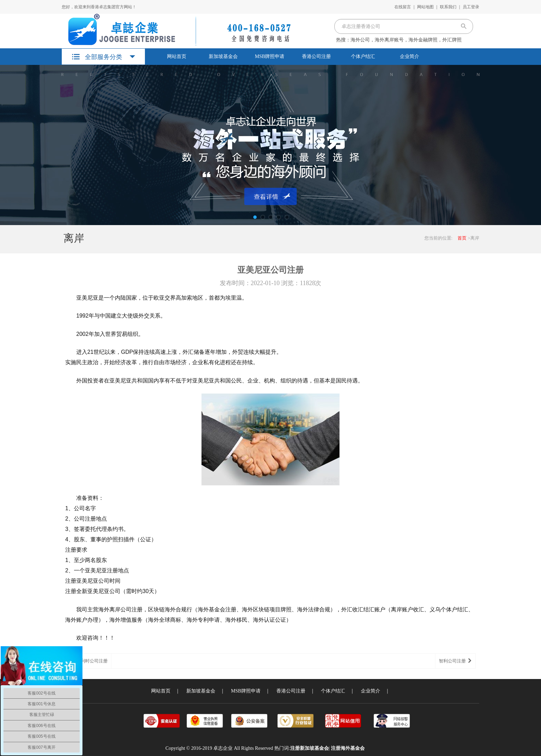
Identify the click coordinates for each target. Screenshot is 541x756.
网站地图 (425, 7)
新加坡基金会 (223, 56)
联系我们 (448, 7)
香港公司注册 (316, 56)
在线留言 (403, 7)
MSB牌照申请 (270, 56)
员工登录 (471, 7)
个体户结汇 (363, 56)
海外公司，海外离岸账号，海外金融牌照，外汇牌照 (406, 40)
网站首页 (177, 56)
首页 (462, 238)
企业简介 (410, 56)
